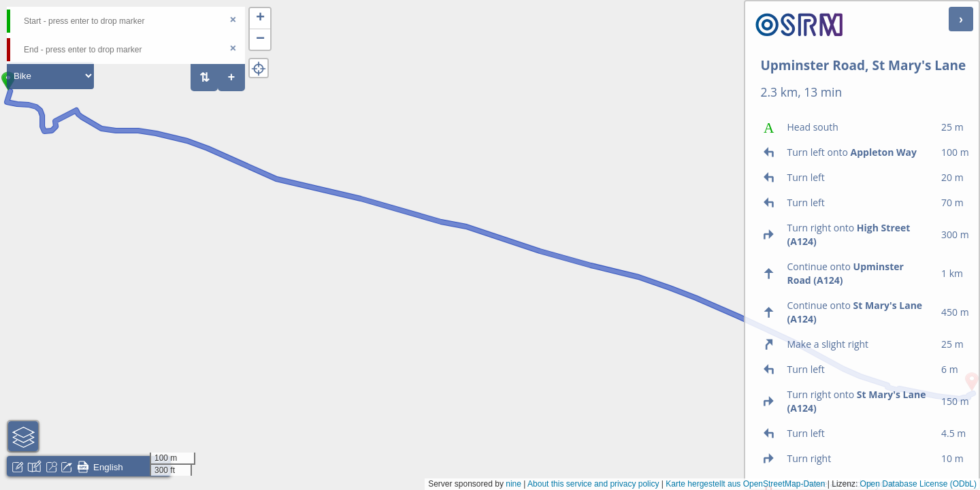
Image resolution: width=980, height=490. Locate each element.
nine (513, 484)
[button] (260, 19)
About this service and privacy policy (593, 484)
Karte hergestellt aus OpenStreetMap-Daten (745, 484)
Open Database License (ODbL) (918, 484)
